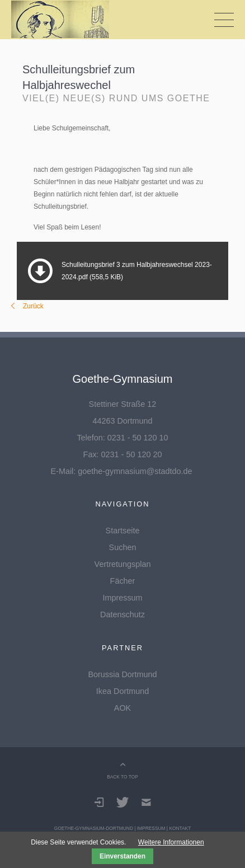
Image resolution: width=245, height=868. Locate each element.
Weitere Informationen (171, 842)
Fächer (123, 581)
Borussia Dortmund (122, 674)
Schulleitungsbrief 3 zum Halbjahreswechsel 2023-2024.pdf (137, 271)
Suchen (123, 547)
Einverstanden (123, 856)
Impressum (122, 598)
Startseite (123, 531)
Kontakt (180, 828)
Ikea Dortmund (123, 691)
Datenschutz (123, 614)
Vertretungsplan (123, 564)
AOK (123, 708)
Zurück (33, 306)
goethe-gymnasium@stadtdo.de (135, 471)
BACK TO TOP (123, 777)
